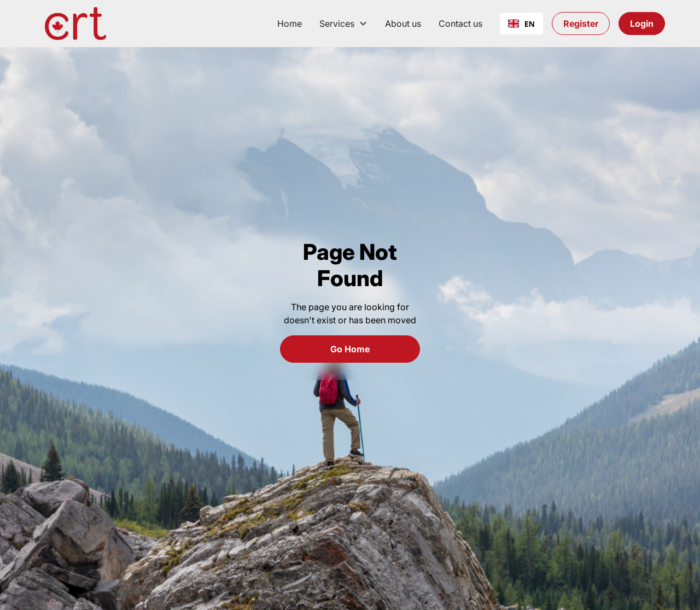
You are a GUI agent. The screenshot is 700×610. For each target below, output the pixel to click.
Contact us (460, 24)
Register (581, 24)
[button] (343, 24)
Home (290, 24)
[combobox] (521, 24)
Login (642, 24)
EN (521, 24)
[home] (75, 24)
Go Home (350, 349)
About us (403, 24)
